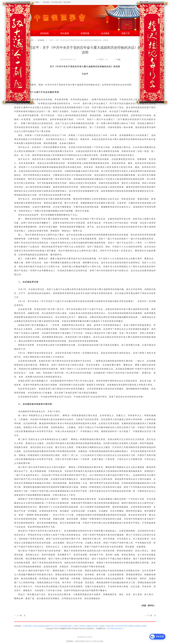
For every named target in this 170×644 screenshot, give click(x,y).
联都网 (137, 626)
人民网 (75, 626)
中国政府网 (27, 626)
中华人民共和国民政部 (63, 626)
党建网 (88, 626)
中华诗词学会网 (121, 626)
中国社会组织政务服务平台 (43, 626)
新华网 (95, 626)
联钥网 (144, 626)
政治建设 (41, 40)
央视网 (101, 626)
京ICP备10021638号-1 (115, 629)
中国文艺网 (109, 626)
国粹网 (131, 626)
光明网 (82, 626)
